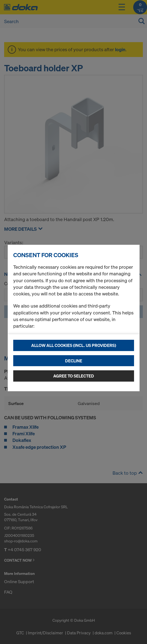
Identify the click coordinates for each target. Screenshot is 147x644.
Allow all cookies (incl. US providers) (74, 345)
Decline (74, 361)
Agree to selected (74, 376)
